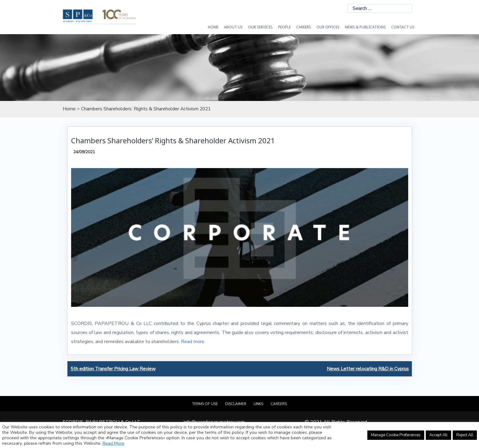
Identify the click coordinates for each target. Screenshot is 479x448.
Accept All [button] (438, 435)
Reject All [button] (465, 435)
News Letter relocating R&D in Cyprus (368, 368)
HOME (213, 27)
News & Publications (365, 27)
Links (258, 404)
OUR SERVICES (260, 27)
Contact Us (403, 27)
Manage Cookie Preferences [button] (396, 435)
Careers (304, 27)
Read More (113, 443)
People (284, 27)
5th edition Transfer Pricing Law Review (113, 368)
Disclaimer (236, 404)
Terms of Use (205, 404)
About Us (233, 27)
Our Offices (328, 27)
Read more (193, 342)
